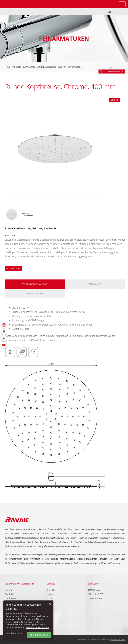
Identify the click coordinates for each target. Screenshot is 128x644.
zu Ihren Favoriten (113, 71)
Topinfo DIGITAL (118, 639)
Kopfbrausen (74, 67)
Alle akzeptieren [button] (39, 635)
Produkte (16, 67)
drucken (118, 67)
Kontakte (51, 590)
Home (8, 67)
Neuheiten (10, 598)
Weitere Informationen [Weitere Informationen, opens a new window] (37, 628)
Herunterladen (35, 293)
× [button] (50, 604)
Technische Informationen (35, 284)
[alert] (28, 621)
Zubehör (62, 67)
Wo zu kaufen (13, 269)
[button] (15, 633)
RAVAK (12, 4)
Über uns (10, 590)
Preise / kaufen (95, 284)
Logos (50, 594)
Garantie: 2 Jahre (20, 329)
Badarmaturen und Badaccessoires (39, 67)
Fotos (49, 598)
